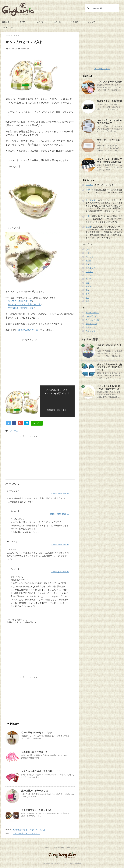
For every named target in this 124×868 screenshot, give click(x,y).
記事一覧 (57, 22)
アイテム (14, 431)
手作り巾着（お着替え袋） (21, 308)
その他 (88, 260)
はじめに (6, 22)
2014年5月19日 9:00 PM (60, 545)
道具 (87, 298)
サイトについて (8, 27)
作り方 (22, 22)
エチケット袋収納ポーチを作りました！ (41, 771)
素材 (87, 290)
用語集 (88, 286)
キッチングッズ (92, 313)
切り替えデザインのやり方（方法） (30, 830)
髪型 (87, 301)
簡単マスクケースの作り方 (110, 101)
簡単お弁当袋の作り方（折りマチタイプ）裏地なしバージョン (110, 367)
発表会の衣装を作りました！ (36, 752)
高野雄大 (89, 185)
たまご (88, 216)
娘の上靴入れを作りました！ (36, 791)
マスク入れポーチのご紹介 (110, 82)
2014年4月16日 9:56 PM (60, 494)
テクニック (90, 268)
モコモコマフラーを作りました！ (38, 810)
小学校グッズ (91, 324)
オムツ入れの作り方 (28, 330)
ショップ (92, 22)
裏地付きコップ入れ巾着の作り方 (24, 305)
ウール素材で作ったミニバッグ (37, 733)
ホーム (48, 848)
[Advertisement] (29, 361)
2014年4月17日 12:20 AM (60, 514)
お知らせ (89, 257)
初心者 (88, 227)
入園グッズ (90, 327)
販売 (87, 294)
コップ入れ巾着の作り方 (20, 301)
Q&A (88, 249)
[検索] (102, 8)
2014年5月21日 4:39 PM (60, 572)
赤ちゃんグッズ (92, 320)
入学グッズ (90, 331)
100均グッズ (91, 316)
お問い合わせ (59, 848)
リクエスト (75, 22)
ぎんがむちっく (102, 69)
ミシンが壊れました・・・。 (26, 833)
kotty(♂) (89, 190)
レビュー (89, 275)
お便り (88, 253)
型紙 (87, 283)
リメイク (40, 22)
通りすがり (90, 200)
